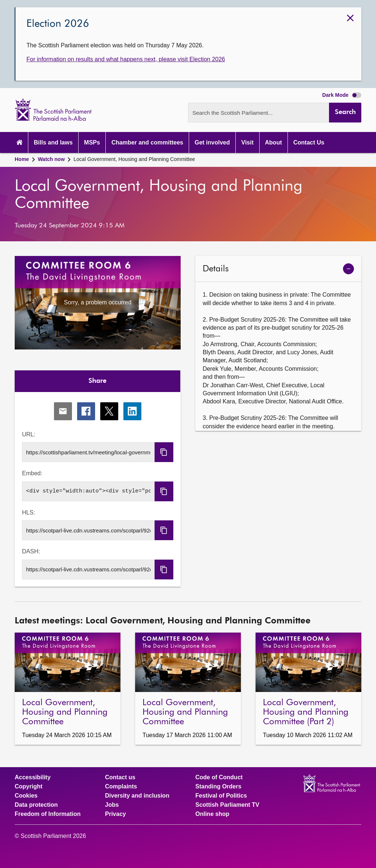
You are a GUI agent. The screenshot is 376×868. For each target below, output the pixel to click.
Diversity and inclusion (137, 796)
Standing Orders (218, 787)
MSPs (92, 142)
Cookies (26, 796)
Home (22, 159)
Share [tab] (97, 381)
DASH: (31, 551)
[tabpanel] (98, 489)
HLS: (29, 512)
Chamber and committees (147, 142)
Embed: (32, 473)
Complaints (121, 787)
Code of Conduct (219, 777)
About (274, 142)
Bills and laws (53, 142)
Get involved (212, 142)
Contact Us (309, 142)
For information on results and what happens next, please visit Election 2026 (126, 59)
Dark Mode (342, 95)
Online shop (212, 814)
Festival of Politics (221, 796)
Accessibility (33, 777)
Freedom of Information (48, 814)
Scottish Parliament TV (227, 805)
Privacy (115, 814)
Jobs (112, 805)
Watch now (51, 159)
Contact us (120, 777)
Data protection (36, 805)
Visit (247, 142)
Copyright (29, 787)
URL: (29, 434)
